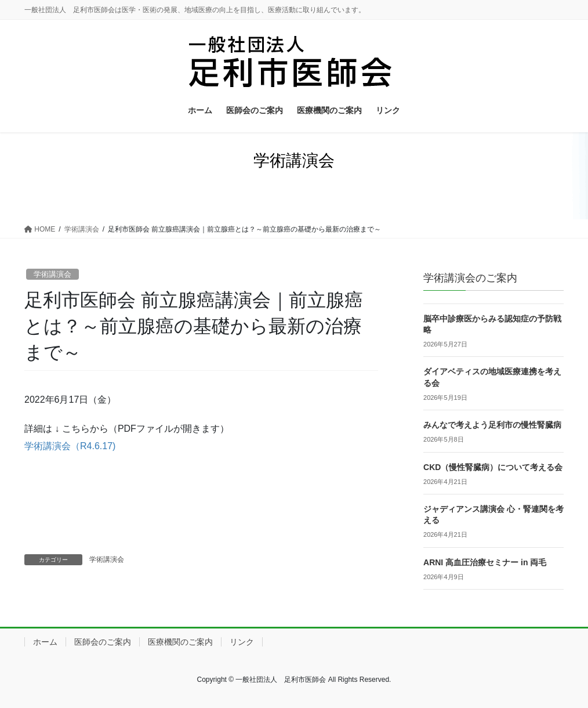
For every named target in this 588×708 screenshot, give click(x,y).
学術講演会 (52, 274)
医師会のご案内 (103, 642)
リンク (242, 642)
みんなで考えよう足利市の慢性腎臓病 (492, 425)
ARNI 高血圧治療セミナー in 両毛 (485, 562)
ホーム (45, 642)
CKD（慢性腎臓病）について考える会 (493, 467)
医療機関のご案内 (180, 642)
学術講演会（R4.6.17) (70, 446)
